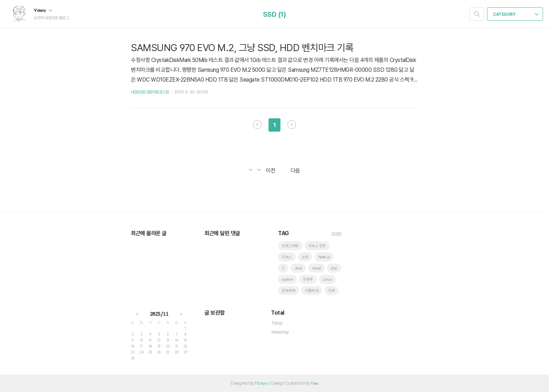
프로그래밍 (290, 246)
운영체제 (289, 291)
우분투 (308, 279)
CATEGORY (516, 14)
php (334, 268)
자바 (331, 291)
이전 (257, 125)
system (287, 279)
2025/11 (159, 314)
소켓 (305, 257)
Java (298, 268)
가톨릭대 (312, 291)
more (336, 233)
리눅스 (287, 257)
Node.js (324, 257)
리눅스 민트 (317, 246)
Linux (328, 279)
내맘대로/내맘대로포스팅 (150, 92)
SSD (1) (275, 14)
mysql (317, 268)
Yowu (43, 10)
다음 (292, 125)
